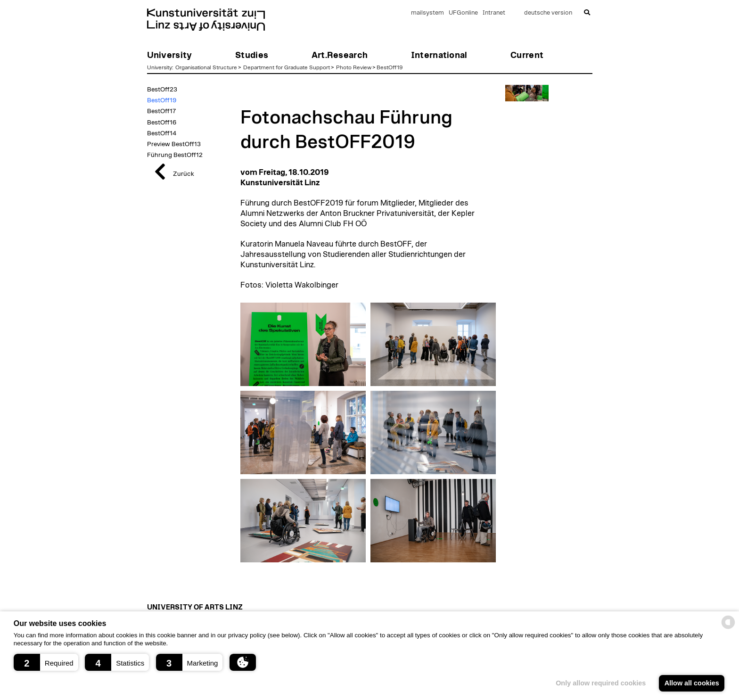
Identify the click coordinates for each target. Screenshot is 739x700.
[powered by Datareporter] (728, 628)
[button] (46, 662)
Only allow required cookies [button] (601, 683)
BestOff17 (161, 111)
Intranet (494, 13)
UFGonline (463, 13)
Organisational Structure (206, 67)
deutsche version (548, 13)
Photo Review (354, 67)
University (160, 67)
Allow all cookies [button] (692, 683)
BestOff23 (162, 90)
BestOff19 (390, 67)
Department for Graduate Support (287, 67)
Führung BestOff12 (175, 155)
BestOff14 (162, 133)
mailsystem (427, 13)
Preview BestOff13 (174, 144)
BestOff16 (162, 123)
